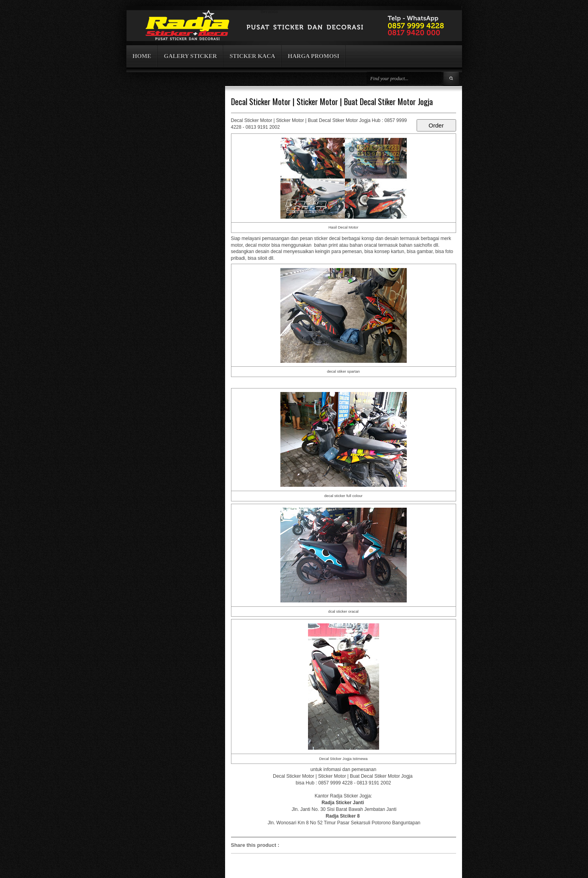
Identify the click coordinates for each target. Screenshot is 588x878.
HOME (142, 56)
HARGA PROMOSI (314, 56)
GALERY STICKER (190, 56)
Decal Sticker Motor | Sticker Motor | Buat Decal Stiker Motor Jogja (332, 101)
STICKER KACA (252, 56)
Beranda (269, 11)
